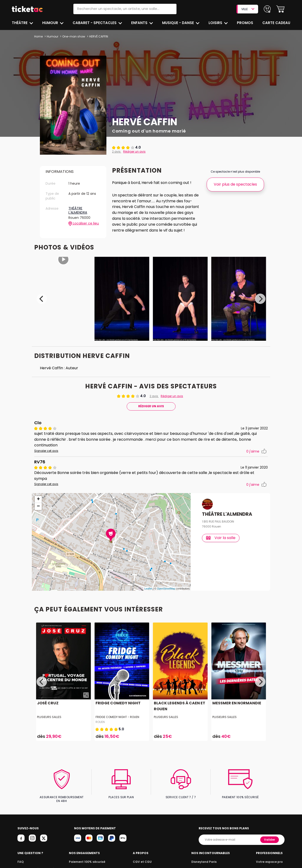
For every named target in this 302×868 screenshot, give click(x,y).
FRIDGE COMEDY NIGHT (117, 698)
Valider (270, 831)
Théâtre (20, 23)
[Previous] (42, 300)
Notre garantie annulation (36, 860)
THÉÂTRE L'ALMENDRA (78, 210)
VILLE (248, 9)
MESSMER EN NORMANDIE (236, 698)
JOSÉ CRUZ (47, 698)
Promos (245, 23)
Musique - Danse (178, 23)
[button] (280, 9)
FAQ (20, 853)
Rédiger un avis (134, 152)
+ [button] (38, 494)
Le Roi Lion (200, 860)
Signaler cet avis (46, 452)
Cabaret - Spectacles (95, 23)
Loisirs (216, 23)
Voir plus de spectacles (235, 184)
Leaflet (148, 584)
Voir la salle (221, 533)
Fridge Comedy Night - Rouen (117, 712)
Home (38, 36)
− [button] (38, 502)
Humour (51, 23)
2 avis (116, 152)
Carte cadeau (277, 23)
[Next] (260, 300)
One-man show (73, 36)
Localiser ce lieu (84, 224)
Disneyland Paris (205, 853)
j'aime (256, 452)
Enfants (139, 23)
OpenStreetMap (166, 584)
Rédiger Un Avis (151, 407)
